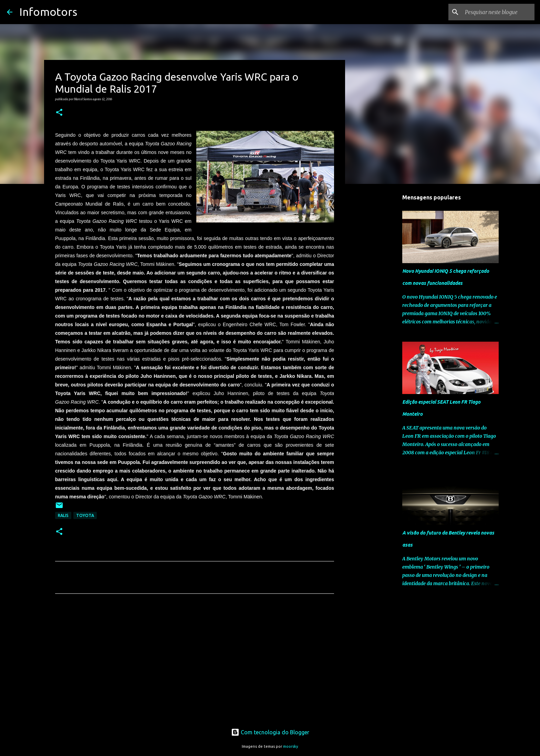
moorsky (291, 746)
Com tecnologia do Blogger (270, 732)
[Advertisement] (195, 663)
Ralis (63, 515)
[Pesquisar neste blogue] (498, 12)
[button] (59, 113)
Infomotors (48, 12)
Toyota (85, 515)
